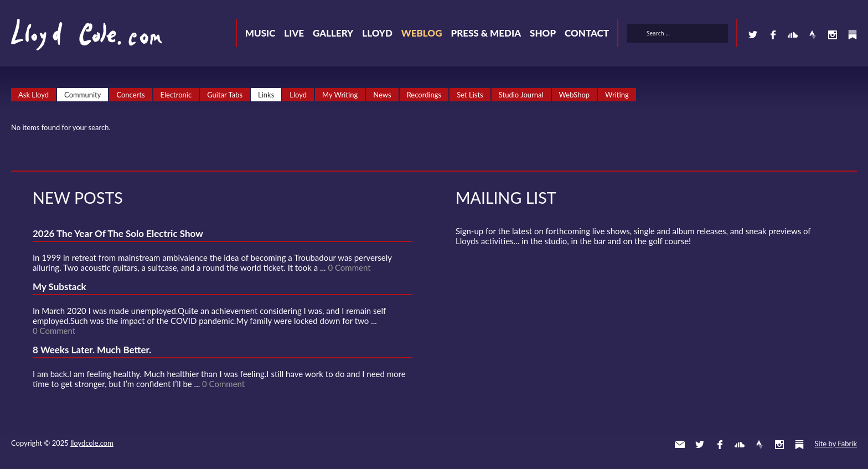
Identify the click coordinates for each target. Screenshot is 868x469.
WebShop (575, 95)
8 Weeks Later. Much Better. (92, 350)
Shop (543, 33)
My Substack (60, 287)
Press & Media (486, 33)
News (382, 95)
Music (260, 33)
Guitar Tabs (225, 95)
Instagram (833, 35)
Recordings (424, 95)
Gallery (333, 33)
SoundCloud (793, 35)
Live (294, 33)
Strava (813, 35)
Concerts (130, 95)
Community (82, 95)
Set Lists (470, 95)
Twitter (753, 35)
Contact (587, 33)
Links (266, 95)
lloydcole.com (92, 443)
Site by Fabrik (836, 444)
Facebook (773, 35)
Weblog (422, 33)
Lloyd (377, 33)
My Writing (340, 95)
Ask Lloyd (33, 95)
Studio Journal (521, 95)
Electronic (176, 95)
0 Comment (349, 267)
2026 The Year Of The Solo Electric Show (118, 233)
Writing (617, 95)
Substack (852, 35)
